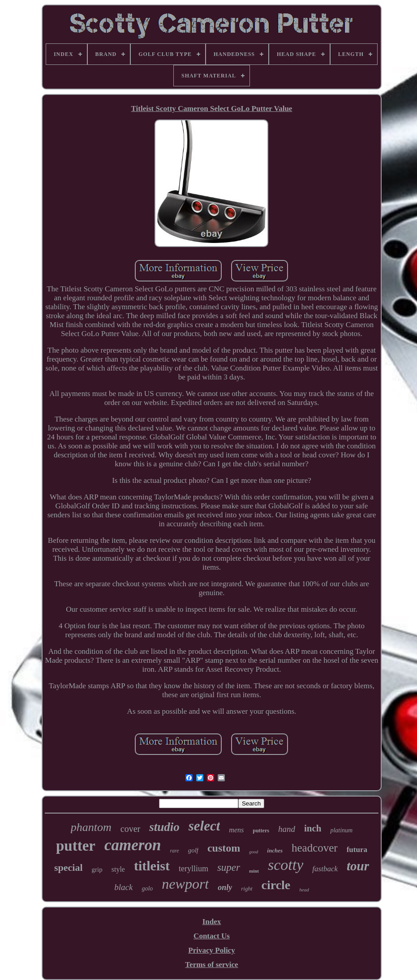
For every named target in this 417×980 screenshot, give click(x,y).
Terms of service (211, 965)
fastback (325, 869)
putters (261, 831)
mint (254, 871)
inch (313, 828)
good (254, 852)
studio (164, 827)
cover (130, 829)
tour (358, 866)
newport (185, 884)
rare (174, 851)
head (304, 890)
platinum (341, 830)
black (123, 887)
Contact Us (212, 936)
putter (76, 846)
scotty (286, 865)
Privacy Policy (211, 950)
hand (287, 829)
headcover (315, 848)
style (118, 869)
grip (97, 869)
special (69, 867)
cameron (133, 845)
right (247, 888)
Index (212, 922)
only (225, 887)
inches (275, 850)
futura (357, 850)
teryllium (193, 869)
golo (147, 888)
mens (236, 830)
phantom (91, 827)
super (229, 867)
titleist (152, 866)
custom (224, 848)
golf (193, 850)
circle (276, 885)
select (204, 826)
